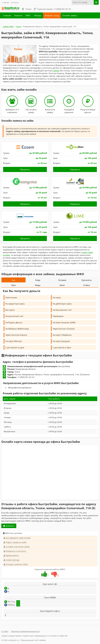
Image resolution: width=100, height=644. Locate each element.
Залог (62, 285)
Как (13, 280)
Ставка (87, 285)
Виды (38, 285)
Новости (18, 15)
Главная (6, 2)
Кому (38, 280)
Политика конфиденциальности (25, 631)
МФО (28, 15)
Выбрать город (52, 15)
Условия (62, 280)
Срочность (87, 280)
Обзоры (38, 15)
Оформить (25, 169)
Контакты (15, 2)
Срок (13, 285)
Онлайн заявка (70, 15)
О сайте (5, 631)
